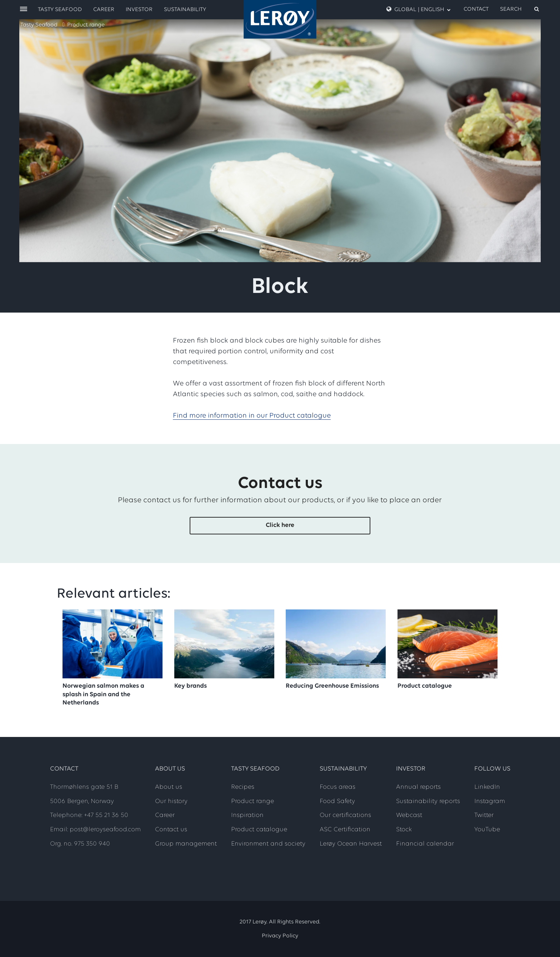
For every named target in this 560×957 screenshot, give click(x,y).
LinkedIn (487, 787)
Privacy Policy (280, 936)
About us (169, 787)
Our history (171, 801)
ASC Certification (345, 830)
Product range (86, 25)
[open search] (520, 9)
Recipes (243, 787)
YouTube (487, 830)
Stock (404, 830)
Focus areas (337, 787)
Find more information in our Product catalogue (252, 416)
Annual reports (418, 787)
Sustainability (185, 10)
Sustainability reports (428, 801)
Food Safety (337, 801)
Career (104, 10)
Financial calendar (425, 844)
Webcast (409, 815)
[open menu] (24, 9)
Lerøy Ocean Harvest (351, 844)
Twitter (484, 815)
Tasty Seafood (39, 25)
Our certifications (345, 815)
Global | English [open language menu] (419, 9)
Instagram (490, 801)
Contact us (171, 830)
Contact (476, 9)
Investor (139, 10)
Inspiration (247, 815)
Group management (186, 844)
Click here (280, 525)
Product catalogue (259, 830)
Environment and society (268, 844)
